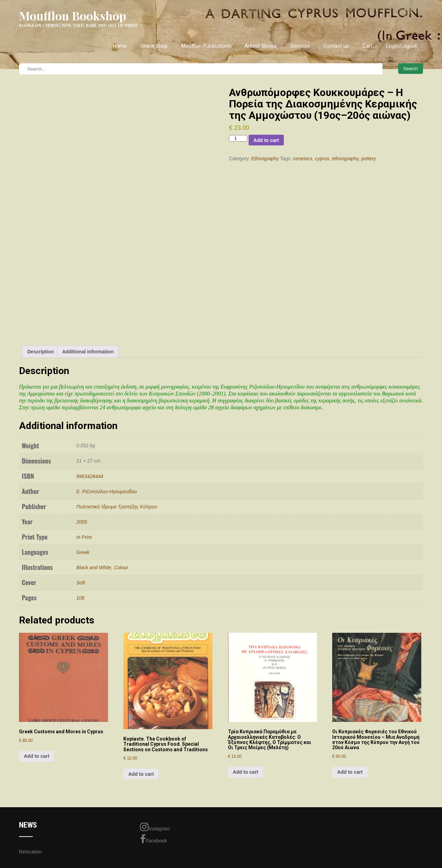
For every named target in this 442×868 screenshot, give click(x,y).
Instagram (155, 827)
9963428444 (90, 476)
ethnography (345, 159)
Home (120, 46)
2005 (82, 522)
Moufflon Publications (206, 46)
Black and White (94, 567)
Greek (83, 552)
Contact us (336, 46)
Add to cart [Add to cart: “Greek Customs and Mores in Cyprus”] (37, 756)
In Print (84, 537)
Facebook (153, 839)
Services (300, 46)
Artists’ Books (261, 46)
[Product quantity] (238, 138)
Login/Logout (401, 46)
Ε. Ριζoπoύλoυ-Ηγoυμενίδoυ (107, 492)
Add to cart (266, 140)
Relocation (30, 852)
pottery (369, 159)
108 (80, 598)
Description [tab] (41, 352)
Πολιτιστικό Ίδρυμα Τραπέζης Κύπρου (117, 507)
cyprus (322, 159)
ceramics (302, 159)
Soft (81, 583)
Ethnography (265, 159)
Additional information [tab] (88, 352)
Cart (367, 46)
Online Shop (154, 46)
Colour (121, 567)
